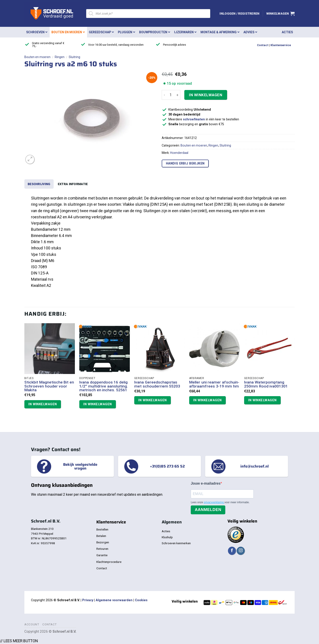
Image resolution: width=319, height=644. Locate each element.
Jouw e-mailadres (206, 483)
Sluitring (74, 57)
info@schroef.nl (255, 466)
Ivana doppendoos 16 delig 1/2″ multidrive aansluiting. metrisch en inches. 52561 (104, 386)
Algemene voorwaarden (114, 600)
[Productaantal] (171, 95)
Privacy (88, 600)
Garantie (102, 555)
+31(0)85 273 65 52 (167, 466)
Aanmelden (208, 510)
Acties (166, 531)
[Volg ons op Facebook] (232, 551)
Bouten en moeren (37, 57)
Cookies (141, 600)
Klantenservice (281, 45)
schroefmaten (194, 119)
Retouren (102, 549)
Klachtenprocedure (109, 562)
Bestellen (102, 529)
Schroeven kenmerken (176, 543)
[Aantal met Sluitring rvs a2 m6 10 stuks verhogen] (178, 95)
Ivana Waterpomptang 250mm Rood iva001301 (266, 384)
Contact (263, 45)
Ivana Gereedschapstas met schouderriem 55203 (157, 384)
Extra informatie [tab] (73, 184)
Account (32, 624)
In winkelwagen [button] (43, 404)
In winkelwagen (206, 95)
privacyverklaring (214, 502)
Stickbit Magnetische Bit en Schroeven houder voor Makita (49, 386)
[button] (239, 14)
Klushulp (167, 537)
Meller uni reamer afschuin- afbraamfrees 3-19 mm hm (214, 384)
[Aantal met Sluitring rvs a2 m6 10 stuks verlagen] (164, 95)
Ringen (60, 57)
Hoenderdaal (179, 153)
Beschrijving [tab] (39, 184)
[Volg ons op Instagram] (241, 551)
